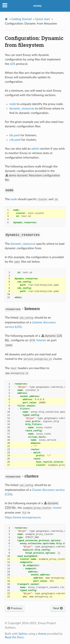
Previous (15, 608)
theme (42, 634)
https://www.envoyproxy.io (23, 517)
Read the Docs (14, 637)
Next (58, 608)
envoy (37, 6)
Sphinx (23, 634)
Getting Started (21, 19)
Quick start (43, 19)
